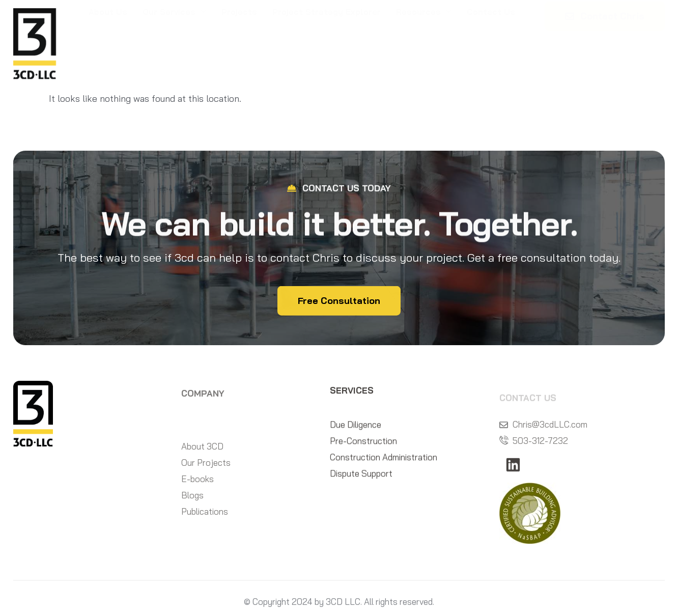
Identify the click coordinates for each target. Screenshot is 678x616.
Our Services (174, 41)
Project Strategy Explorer (327, 40)
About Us (108, 40)
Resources (424, 41)
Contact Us (491, 40)
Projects (239, 40)
